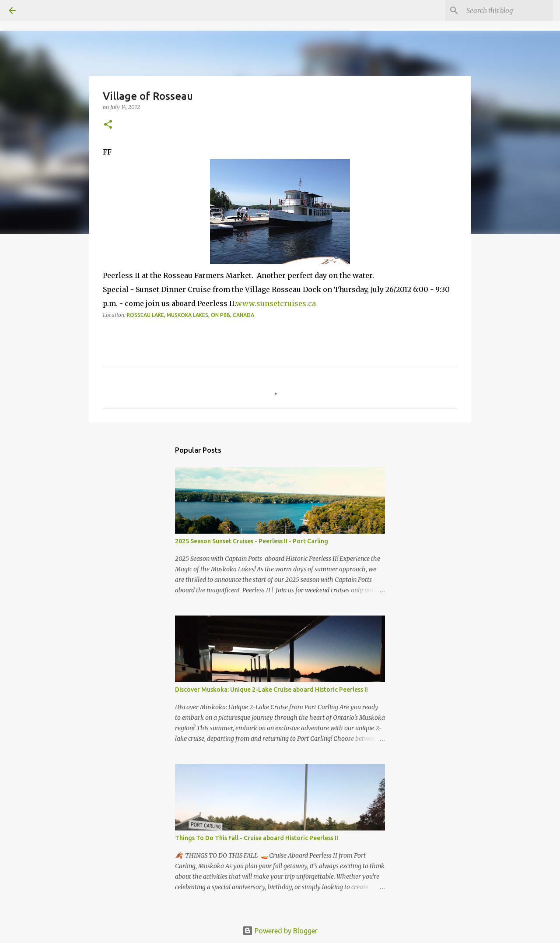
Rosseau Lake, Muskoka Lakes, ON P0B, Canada (191, 315)
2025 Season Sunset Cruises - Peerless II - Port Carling (252, 541)
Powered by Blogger (280, 931)
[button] (108, 125)
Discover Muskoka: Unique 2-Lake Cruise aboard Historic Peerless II (271, 690)
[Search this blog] (507, 11)
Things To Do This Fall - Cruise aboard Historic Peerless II (257, 838)
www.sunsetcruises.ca (276, 303)
